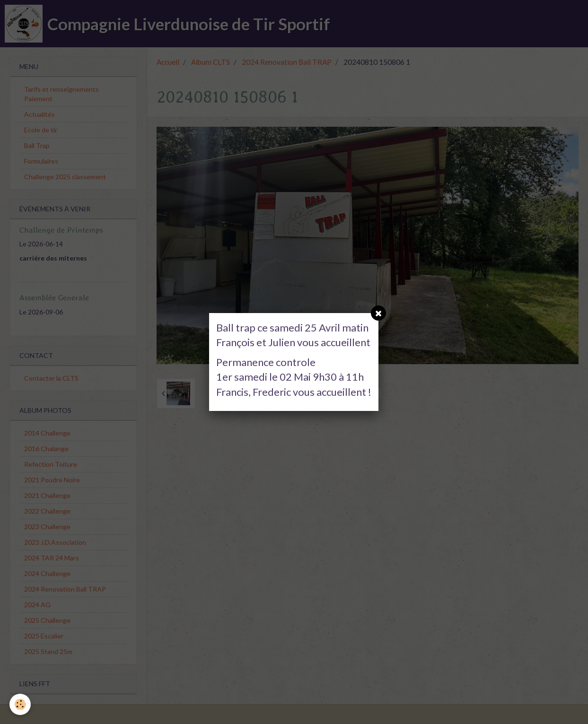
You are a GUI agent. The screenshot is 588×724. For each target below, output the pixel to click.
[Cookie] (20, 704)
